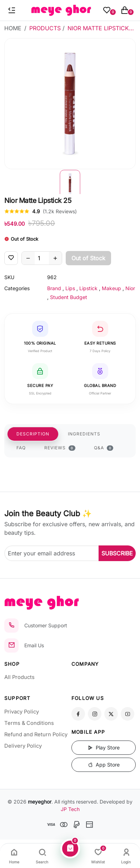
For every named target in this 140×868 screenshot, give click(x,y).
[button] (70, 182)
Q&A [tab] (104, 448)
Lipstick (88, 288)
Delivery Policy (23, 746)
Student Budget (69, 297)
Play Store (104, 747)
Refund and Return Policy (36, 734)
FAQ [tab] (21, 448)
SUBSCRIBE (117, 553)
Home (13, 28)
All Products (19, 677)
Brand (54, 288)
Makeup (111, 288)
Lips (70, 288)
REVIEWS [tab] (60, 448)
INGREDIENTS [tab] (84, 434)
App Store (104, 765)
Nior (130, 288)
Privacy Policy (22, 712)
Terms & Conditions (29, 723)
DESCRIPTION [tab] (33, 434)
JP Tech (70, 809)
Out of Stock (88, 258)
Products (45, 28)
